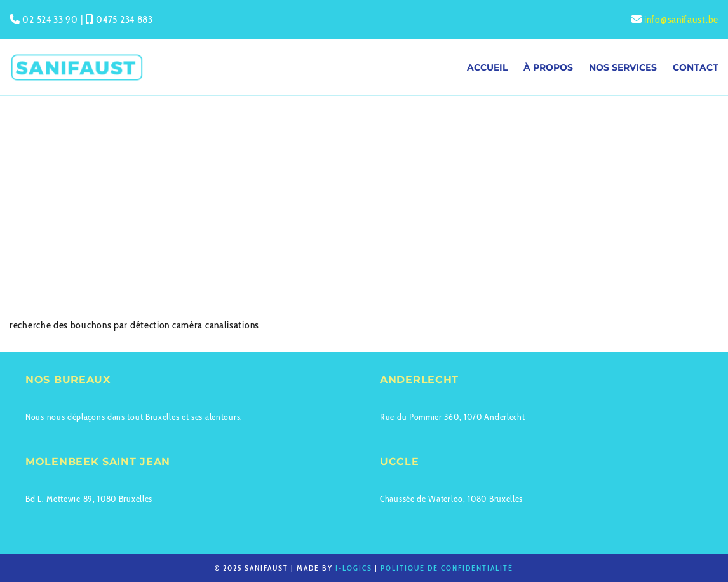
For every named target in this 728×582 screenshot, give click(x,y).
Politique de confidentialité (447, 568)
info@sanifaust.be (681, 19)
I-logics (354, 568)
